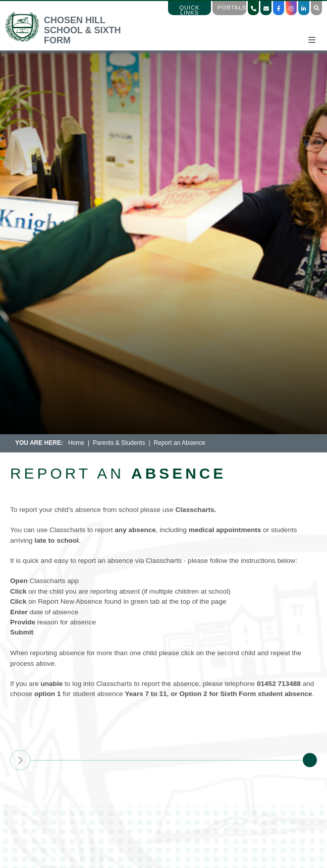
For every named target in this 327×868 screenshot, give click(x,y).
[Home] (72, 40)
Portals (232, 8)
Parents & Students (119, 443)
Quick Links (190, 10)
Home (76, 443)
